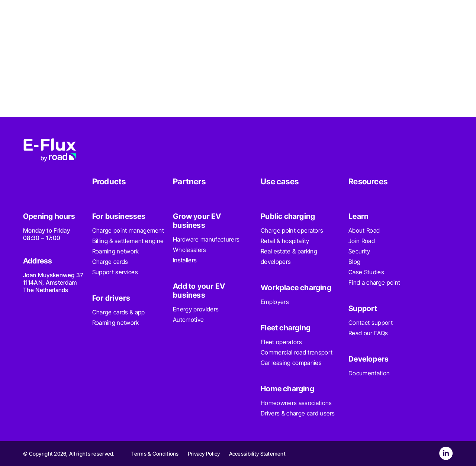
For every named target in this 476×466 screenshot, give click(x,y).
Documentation (369, 373)
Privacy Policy (204, 454)
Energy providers (196, 309)
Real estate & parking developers (289, 256)
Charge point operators (292, 230)
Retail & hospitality (285, 241)
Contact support (371, 323)
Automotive (188, 320)
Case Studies (366, 272)
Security (359, 251)
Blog (354, 262)
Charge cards (110, 262)
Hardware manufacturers (206, 239)
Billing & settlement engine (128, 241)
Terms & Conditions (155, 454)
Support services (115, 272)
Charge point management (128, 230)
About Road (364, 230)
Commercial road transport (297, 352)
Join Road (362, 241)
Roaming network (116, 251)
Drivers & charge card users (298, 413)
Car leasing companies (291, 363)
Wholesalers (190, 250)
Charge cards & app (119, 312)
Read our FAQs (368, 333)
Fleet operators (281, 342)
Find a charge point (374, 282)
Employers (275, 302)
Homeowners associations (296, 403)
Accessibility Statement (257, 454)
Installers (185, 260)
